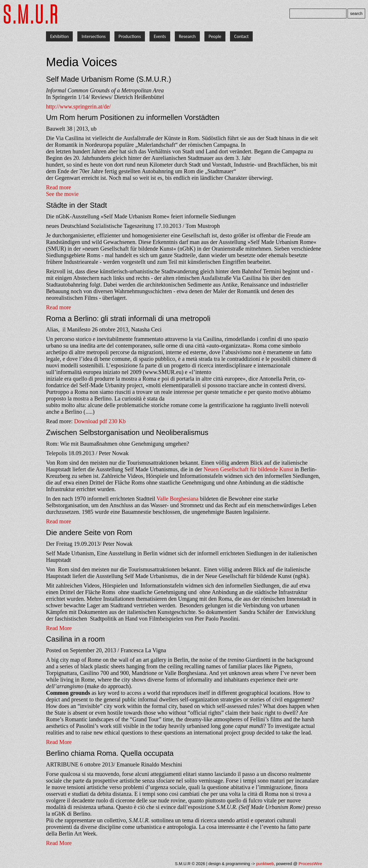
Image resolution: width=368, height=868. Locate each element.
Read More (59, 628)
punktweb (265, 864)
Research (187, 36)
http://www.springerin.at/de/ (78, 106)
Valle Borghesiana (178, 499)
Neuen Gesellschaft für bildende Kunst (248, 469)
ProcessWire (310, 864)
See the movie (62, 194)
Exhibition (59, 36)
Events (160, 36)
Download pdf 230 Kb (100, 421)
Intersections (94, 36)
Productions (130, 36)
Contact (241, 36)
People (215, 36)
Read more (59, 187)
